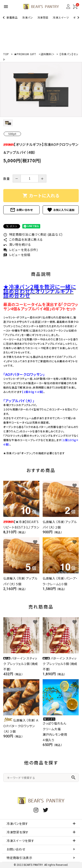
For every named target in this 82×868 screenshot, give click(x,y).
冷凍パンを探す (17, 824)
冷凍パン (28, 17)
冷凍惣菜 (43, 17)
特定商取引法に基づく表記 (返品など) (33, 234)
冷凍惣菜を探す (18, 832)
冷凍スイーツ (61, 17)
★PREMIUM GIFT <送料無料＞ (35, 54)
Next (78, 17)
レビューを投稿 (17, 255)
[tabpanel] (41, 89)
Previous (4, 17)
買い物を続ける (17, 244)
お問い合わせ (21, 210)
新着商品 (12, 17)
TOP (6, 54)
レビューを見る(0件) (20, 250)
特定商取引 (19, 858)
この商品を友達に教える (23, 239)
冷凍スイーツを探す (20, 841)
